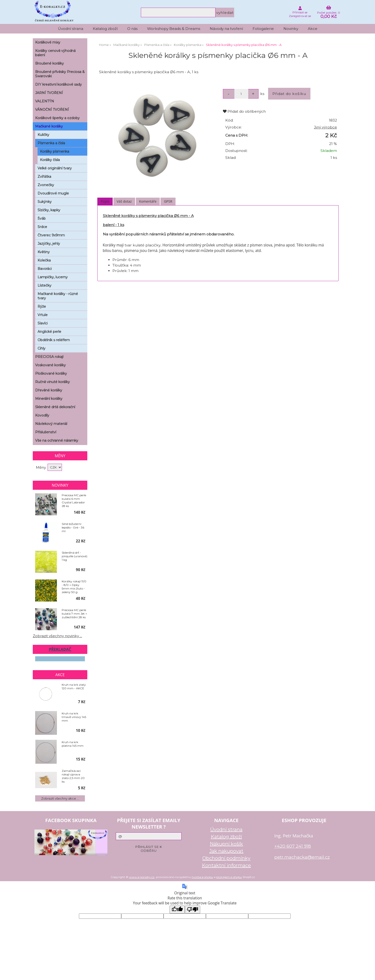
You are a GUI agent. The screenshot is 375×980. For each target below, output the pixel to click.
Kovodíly (42, 415)
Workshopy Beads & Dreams (174, 29)
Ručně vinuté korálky (52, 382)
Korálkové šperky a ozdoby (57, 118)
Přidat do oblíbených (244, 111)
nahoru (368, 973)
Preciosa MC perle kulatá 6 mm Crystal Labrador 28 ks (74, 501)
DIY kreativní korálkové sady (58, 84)
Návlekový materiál (51, 424)
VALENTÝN (45, 101)
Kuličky (43, 135)
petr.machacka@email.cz (302, 857)
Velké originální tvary (55, 168)
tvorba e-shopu (202, 877)
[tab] (105, 202)
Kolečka (44, 260)
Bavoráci (45, 269)
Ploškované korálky (51, 373)
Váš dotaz (124, 201)
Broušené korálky (50, 63)
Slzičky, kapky (49, 210)
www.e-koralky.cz (142, 877)
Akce (313, 29)
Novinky (291, 29)
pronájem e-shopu (229, 877)
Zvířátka (44, 177)
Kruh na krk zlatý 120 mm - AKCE (74, 686)
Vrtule (43, 315)
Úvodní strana (71, 29)
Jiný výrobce (325, 127)
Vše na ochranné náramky (57, 440)
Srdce (42, 227)
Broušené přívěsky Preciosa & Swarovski (60, 74)
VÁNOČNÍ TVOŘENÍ (52, 110)
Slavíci (43, 323)
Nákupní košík (226, 844)
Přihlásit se (300, 12)
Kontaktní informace (226, 865)
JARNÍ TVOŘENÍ (49, 93)
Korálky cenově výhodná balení (55, 53)
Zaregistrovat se (300, 16)
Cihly (41, 348)
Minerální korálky (49, 399)
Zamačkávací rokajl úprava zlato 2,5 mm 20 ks (73, 776)
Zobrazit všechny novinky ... (57, 636)
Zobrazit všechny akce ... (60, 798)
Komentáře (148, 201)
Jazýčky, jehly (49, 244)
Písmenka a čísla (51, 143)
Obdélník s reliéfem (54, 340)
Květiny (44, 252)
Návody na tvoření (226, 29)
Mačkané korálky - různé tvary (58, 296)
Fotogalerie (263, 29)
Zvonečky (46, 185)
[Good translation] (177, 910)
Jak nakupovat (226, 851)
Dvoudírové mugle (53, 193)
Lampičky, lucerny (53, 277)
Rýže (42, 306)
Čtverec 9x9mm (51, 235)
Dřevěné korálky (49, 390)
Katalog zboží (105, 29)
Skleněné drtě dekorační (55, 407)
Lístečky (44, 285)
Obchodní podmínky (226, 858)
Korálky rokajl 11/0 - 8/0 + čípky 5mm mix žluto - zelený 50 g (74, 587)
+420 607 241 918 (293, 846)
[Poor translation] (193, 910)
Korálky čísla (50, 160)
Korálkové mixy (48, 42)
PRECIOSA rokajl (49, 357)
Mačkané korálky (49, 126)
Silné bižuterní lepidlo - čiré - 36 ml (73, 527)
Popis (105, 201)
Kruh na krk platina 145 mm (73, 744)
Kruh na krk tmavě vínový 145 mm (74, 717)
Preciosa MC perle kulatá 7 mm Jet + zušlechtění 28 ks (74, 614)
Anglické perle (49, 332)
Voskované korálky (50, 365)
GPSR (168, 201)
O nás (132, 29)
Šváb (42, 218)
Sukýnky (45, 202)
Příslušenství (46, 432)
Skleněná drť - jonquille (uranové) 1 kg (74, 556)
